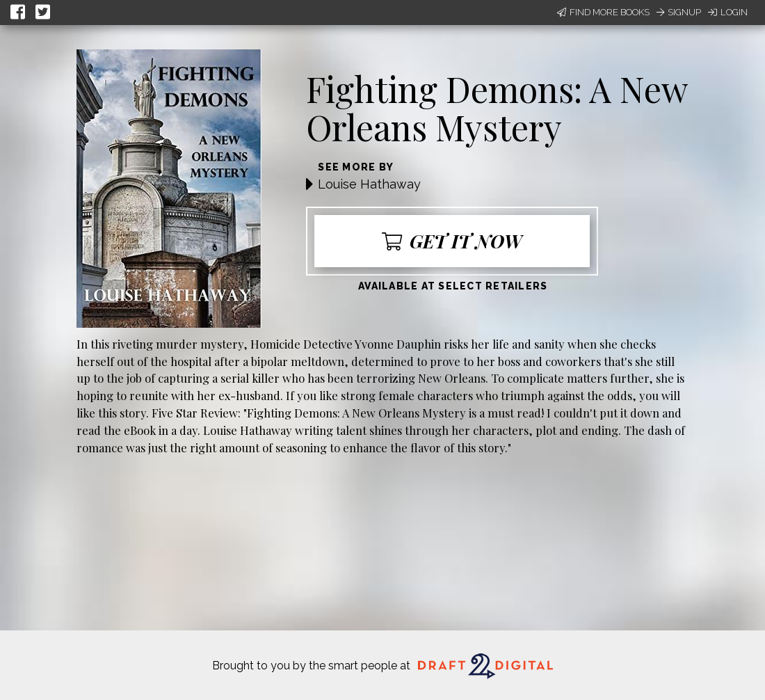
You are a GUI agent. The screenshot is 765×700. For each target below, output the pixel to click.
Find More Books (603, 12)
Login (728, 12)
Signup (679, 12)
